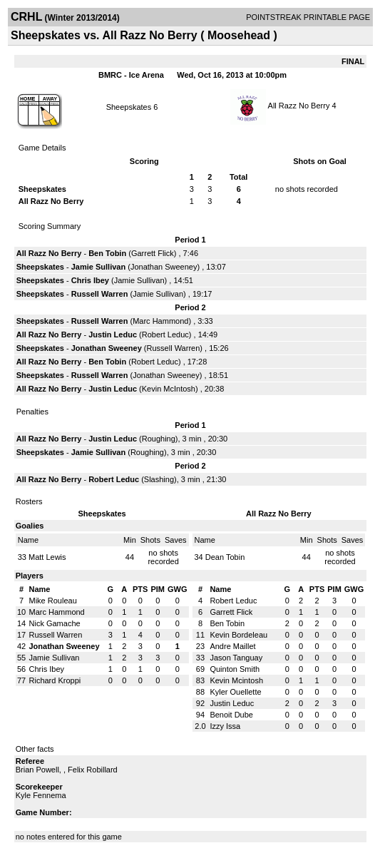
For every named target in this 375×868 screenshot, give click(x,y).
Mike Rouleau (53, 601)
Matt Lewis (47, 557)
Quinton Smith (235, 669)
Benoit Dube (231, 715)
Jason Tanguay (236, 658)
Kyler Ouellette (235, 692)
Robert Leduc (165, 335)
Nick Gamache (55, 623)
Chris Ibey (90, 280)
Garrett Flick (153, 253)
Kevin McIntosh (169, 389)
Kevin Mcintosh (236, 680)
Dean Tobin (225, 557)
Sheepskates (129, 107)
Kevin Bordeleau (238, 635)
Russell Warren (100, 294)
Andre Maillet (232, 646)
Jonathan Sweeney (164, 267)
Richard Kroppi (55, 680)
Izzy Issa (225, 726)
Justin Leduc (113, 335)
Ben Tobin (107, 253)
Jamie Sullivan (98, 267)
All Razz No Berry (299, 106)
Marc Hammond (160, 321)
